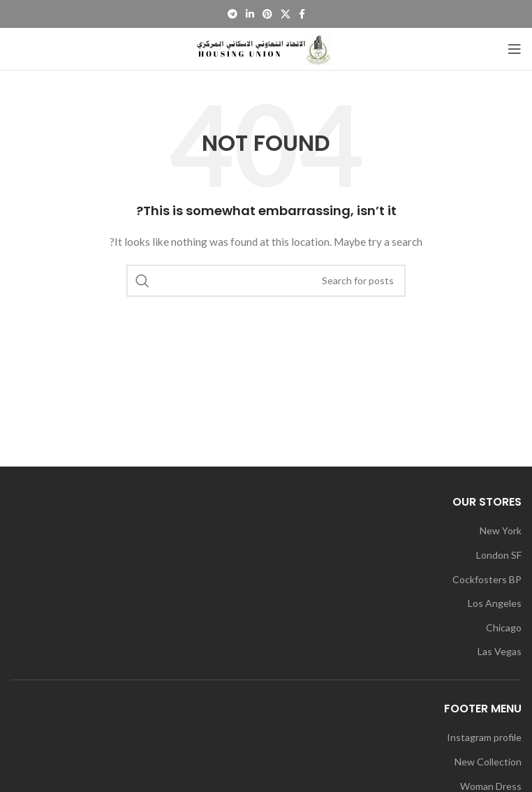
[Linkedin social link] (250, 14)
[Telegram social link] (232, 14)
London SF (499, 555)
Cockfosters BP (487, 579)
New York (501, 530)
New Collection (488, 762)
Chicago (504, 628)
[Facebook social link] (302, 14)
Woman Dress (491, 786)
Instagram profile (484, 737)
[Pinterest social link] (267, 14)
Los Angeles (495, 603)
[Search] (266, 281)
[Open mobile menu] (515, 49)
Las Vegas (500, 651)
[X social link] (286, 14)
